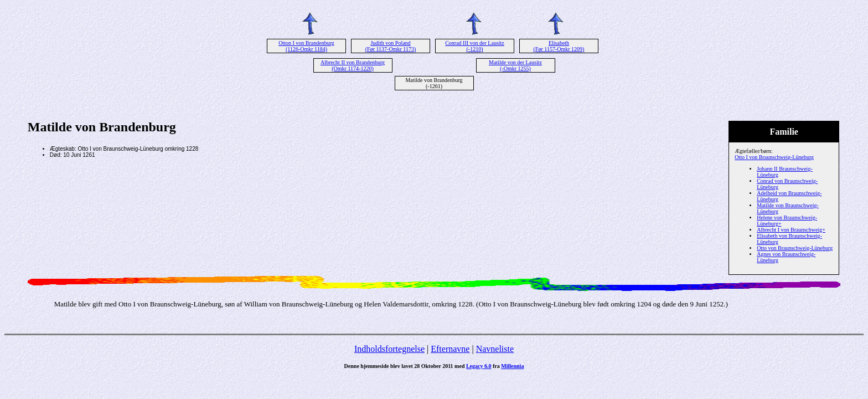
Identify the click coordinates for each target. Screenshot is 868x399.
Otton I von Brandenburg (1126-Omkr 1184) (306, 46)
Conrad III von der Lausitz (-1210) (475, 46)
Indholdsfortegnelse (389, 349)
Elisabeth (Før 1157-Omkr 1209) (559, 46)
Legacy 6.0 (479, 366)
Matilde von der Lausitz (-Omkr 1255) (515, 65)
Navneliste (495, 349)
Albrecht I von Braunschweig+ (791, 230)
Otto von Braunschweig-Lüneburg (795, 248)
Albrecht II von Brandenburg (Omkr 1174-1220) (353, 65)
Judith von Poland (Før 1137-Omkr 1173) (391, 46)
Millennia (512, 366)
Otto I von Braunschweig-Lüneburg (774, 157)
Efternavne (450, 349)
